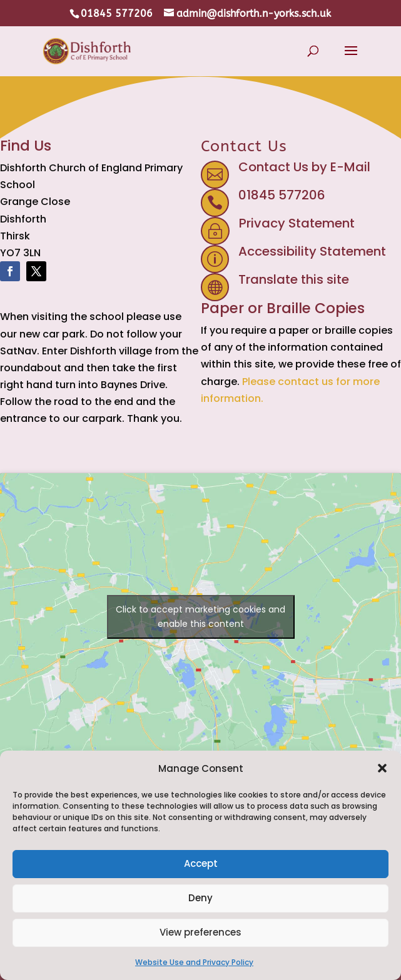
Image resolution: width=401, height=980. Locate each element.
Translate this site (294, 279)
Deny (200, 898)
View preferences (200, 932)
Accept (201, 863)
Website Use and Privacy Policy (194, 962)
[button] (382, 768)
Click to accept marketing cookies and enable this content (200, 617)
